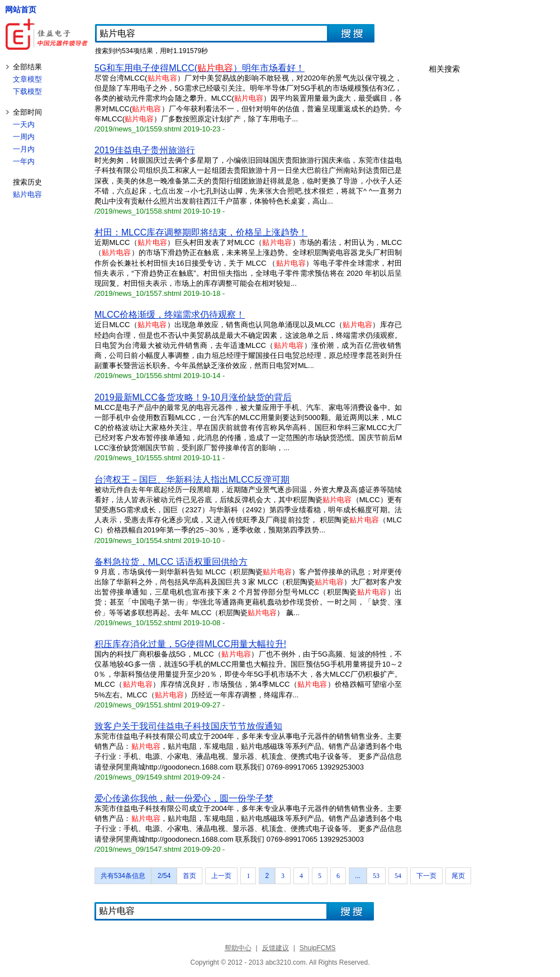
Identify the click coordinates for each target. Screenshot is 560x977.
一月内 (24, 149)
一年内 (24, 161)
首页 (189, 876)
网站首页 (21, 10)
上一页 (221, 876)
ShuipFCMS (318, 948)
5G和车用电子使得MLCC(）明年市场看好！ (200, 68)
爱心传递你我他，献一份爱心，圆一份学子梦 (184, 798)
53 (376, 876)
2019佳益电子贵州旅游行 (145, 150)
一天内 (24, 124)
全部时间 (27, 112)
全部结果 (27, 67)
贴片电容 (27, 194)
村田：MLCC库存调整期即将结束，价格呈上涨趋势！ (201, 232)
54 (398, 876)
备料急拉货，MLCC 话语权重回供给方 (171, 562)
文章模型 (27, 79)
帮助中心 (238, 948)
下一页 (426, 876)
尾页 (458, 876)
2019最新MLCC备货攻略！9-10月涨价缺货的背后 (193, 397)
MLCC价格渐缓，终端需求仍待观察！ (170, 315)
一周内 (24, 137)
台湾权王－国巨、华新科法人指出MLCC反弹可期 (192, 480)
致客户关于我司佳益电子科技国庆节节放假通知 (188, 726)
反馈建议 (276, 948)
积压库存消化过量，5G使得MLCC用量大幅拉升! (190, 644)
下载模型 (27, 91)
